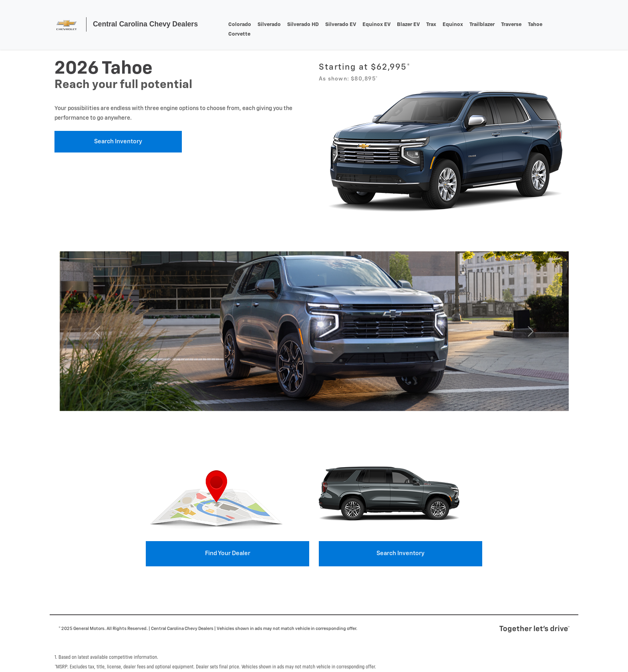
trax (431, 25)
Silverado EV (341, 25)
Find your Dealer (228, 553)
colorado (240, 25)
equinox (453, 25)
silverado (269, 25)
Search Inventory (118, 141)
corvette (239, 34)
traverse (511, 25)
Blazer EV (408, 25)
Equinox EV (376, 25)
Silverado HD (303, 25)
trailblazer (482, 25)
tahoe (535, 25)
